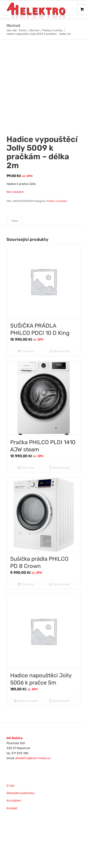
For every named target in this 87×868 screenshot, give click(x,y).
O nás (10, 786)
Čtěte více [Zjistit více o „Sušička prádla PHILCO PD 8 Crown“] (26, 584)
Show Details (60, 351)
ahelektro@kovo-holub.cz (33, 758)
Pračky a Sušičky (57, 201)
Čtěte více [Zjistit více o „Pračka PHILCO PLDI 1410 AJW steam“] (26, 468)
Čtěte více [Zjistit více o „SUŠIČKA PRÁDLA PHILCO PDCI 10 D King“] (26, 351)
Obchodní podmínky (21, 793)
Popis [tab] (15, 221)
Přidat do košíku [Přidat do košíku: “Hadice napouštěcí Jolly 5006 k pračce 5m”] (26, 701)
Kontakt (12, 808)
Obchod (13, 26)
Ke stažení (14, 801)
